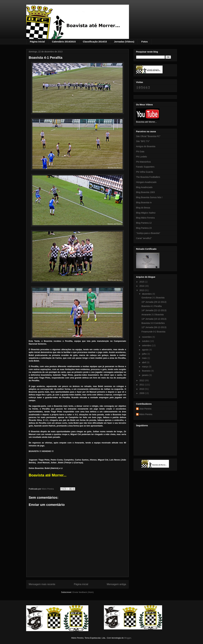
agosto (146, 350)
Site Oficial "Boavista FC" (148, 136)
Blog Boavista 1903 (146, 192)
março (145, 367)
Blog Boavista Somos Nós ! (149, 197)
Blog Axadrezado (144, 187)
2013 (142, 290)
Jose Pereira (145, 409)
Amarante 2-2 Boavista (152, 315)
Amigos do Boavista (146, 146)
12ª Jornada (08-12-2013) (154, 327)
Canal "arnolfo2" (144, 238)
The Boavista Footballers (148, 177)
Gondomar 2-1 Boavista (153, 298)
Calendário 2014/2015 (64, 42)
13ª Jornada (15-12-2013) (154, 319)
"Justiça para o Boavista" (148, 233)
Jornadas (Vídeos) (124, 42)
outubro (146, 341)
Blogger (128, 638)
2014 (142, 286)
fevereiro (147, 371)
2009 (142, 393)
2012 (142, 380)
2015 (142, 282)
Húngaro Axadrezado (146, 182)
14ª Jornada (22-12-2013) (154, 310)
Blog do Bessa (143, 208)
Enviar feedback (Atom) (83, 592)
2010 (142, 389)
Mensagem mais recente (42, 584)
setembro (147, 345)
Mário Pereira (146, 414)
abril (144, 362)
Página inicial (37, 42)
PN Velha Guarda (145, 172)
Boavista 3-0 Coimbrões (153, 323)
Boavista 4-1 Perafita (152, 306)
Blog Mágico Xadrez (146, 213)
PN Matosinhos (143, 162)
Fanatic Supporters (145, 167)
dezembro (147, 294)
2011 (142, 385)
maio (145, 358)
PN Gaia (140, 152)
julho (145, 354)
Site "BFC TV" (143, 141)
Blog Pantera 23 (144, 228)
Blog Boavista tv (144, 202)
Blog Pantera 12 (144, 223)
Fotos (145, 42)
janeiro (146, 375)
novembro (147, 337)
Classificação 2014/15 (95, 42)
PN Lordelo (142, 157)
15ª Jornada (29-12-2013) (154, 302)
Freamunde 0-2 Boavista (153, 332)
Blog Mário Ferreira (145, 218)
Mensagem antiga (117, 584)
